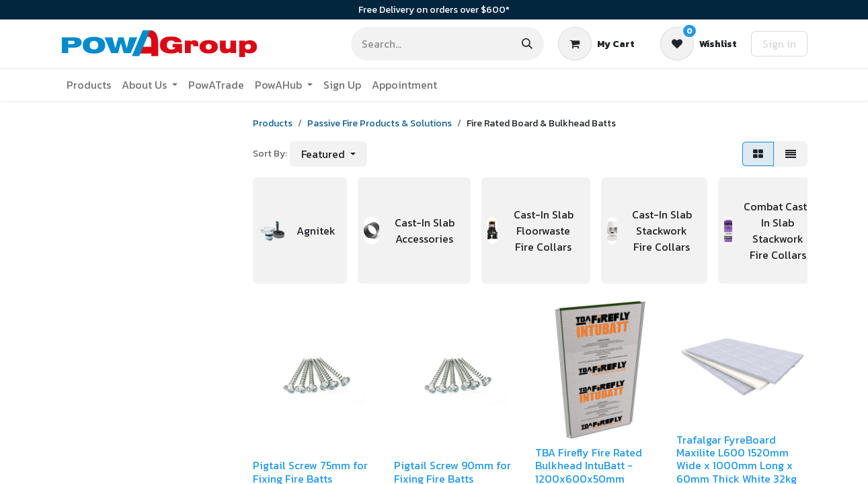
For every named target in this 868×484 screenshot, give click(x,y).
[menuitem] (89, 85)
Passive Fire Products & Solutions (380, 123)
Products (273, 123)
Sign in (779, 44)
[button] (328, 154)
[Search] (527, 44)
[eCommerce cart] (596, 44)
